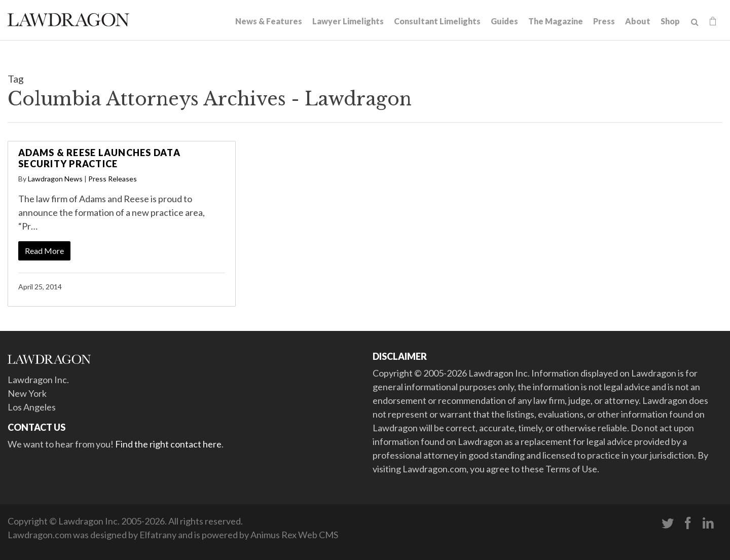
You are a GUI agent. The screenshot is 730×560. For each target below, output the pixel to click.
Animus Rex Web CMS (294, 535)
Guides (504, 21)
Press (604, 21)
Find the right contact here (168, 444)
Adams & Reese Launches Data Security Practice (99, 158)
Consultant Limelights (437, 21)
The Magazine (556, 21)
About (638, 21)
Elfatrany (158, 535)
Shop (670, 21)
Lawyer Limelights (348, 21)
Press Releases (113, 179)
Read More (44, 251)
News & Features (269, 21)
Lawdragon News (55, 179)
